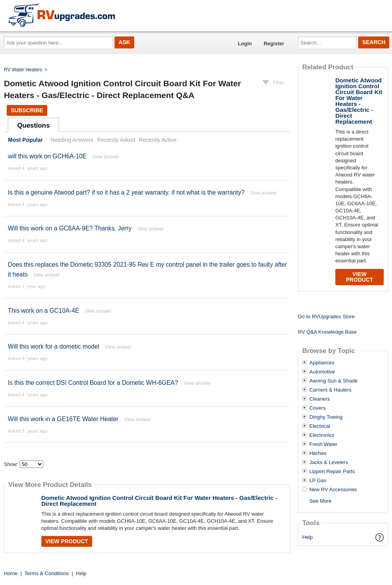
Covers (317, 408)
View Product (67, 541)
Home (11, 573)
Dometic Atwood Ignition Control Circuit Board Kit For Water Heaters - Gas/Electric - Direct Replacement (159, 501)
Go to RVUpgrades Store (326, 317)
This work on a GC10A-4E (43, 311)
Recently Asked (116, 140)
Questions (34, 125)
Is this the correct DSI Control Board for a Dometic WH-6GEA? (93, 383)
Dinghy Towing (326, 417)
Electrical (320, 426)
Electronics (322, 435)
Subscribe (27, 110)
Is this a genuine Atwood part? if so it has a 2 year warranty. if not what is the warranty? (126, 192)
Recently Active (158, 140)
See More (320, 501)
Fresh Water (323, 444)
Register (274, 44)
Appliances (322, 363)
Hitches (318, 453)
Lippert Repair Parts (332, 472)
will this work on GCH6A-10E (47, 156)
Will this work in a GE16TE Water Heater (63, 419)
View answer (106, 157)
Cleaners (320, 399)
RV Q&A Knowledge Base (327, 332)
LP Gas (318, 481)
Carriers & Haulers (330, 390)
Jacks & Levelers (329, 462)
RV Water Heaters (23, 70)
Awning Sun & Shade (334, 381)
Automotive (322, 372)
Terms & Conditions (47, 573)
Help (308, 537)
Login (245, 44)
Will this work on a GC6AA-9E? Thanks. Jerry (70, 228)
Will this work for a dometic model (54, 346)
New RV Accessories (333, 490)
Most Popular (25, 140)
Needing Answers (72, 140)
